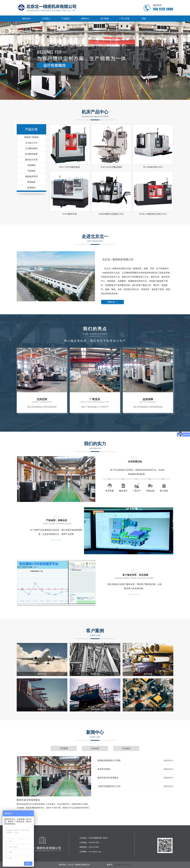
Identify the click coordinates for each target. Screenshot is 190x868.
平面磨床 (31, 171)
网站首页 (26, 19)
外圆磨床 (31, 165)
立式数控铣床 (31, 148)
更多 (144, 19)
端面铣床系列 (31, 176)
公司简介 (46, 19)
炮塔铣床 (31, 182)
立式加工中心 (31, 143)
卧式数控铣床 (31, 154)
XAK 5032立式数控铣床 (111, 167)
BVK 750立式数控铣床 (70, 167)
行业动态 (95, 748)
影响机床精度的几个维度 (109, 760)
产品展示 (66, 19)
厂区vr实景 (124, 19)
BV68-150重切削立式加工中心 (153, 214)
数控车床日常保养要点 (28, 800)
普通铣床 (31, 188)
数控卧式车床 (31, 160)
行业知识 (126, 748)
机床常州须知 (104, 769)
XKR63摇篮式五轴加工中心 (111, 214)
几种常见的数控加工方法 (109, 786)
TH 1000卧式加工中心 (153, 167)
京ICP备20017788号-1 (123, 865)
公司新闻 (64, 748)
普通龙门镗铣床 (31, 137)
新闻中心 (85, 19)
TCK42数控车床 (70, 214)
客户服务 (105, 19)
